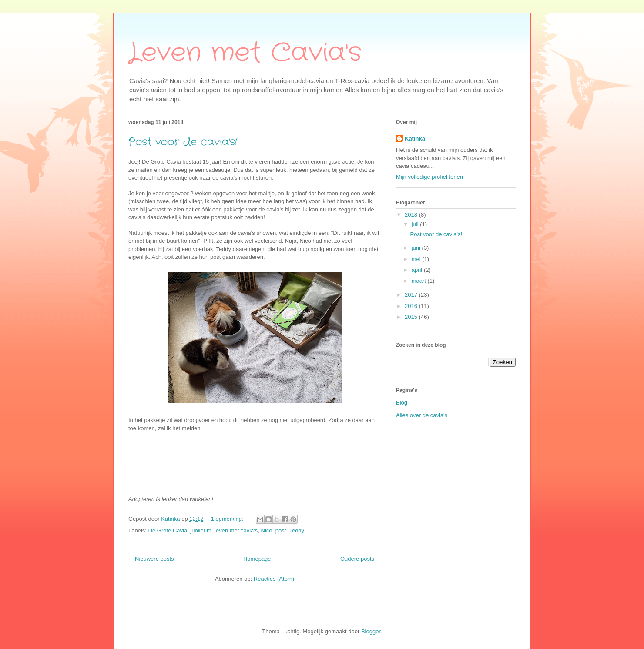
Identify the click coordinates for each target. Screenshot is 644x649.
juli (416, 224)
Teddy (297, 530)
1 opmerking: (228, 519)
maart (420, 281)
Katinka (415, 139)
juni (417, 248)
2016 (412, 306)
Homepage (257, 559)
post (281, 530)
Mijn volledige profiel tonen (429, 177)
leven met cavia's (236, 530)
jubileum (201, 530)
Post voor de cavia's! (183, 142)
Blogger (371, 631)
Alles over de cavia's (422, 415)
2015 (412, 317)
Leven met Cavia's (245, 53)
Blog (402, 403)
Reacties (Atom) (274, 579)
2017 (412, 295)
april (418, 270)
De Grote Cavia (168, 530)
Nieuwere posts (154, 559)
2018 (412, 215)
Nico (267, 530)
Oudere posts (357, 559)
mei (417, 259)
